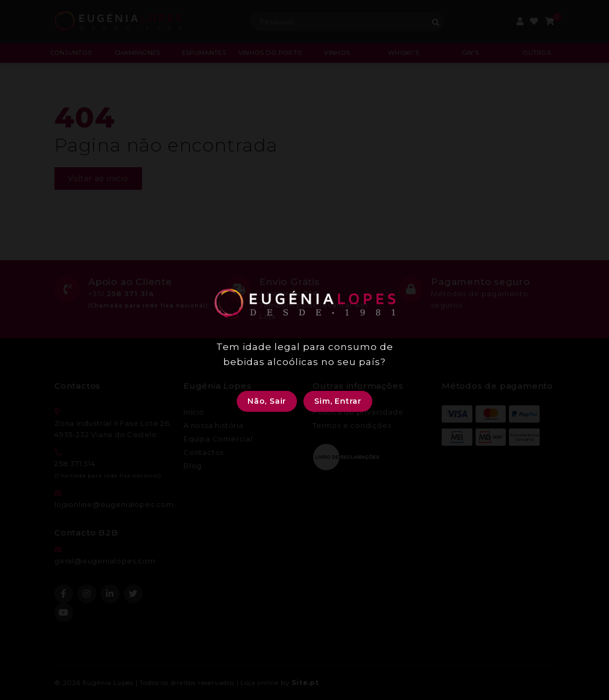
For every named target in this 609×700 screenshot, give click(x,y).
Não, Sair (267, 401)
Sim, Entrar (338, 401)
